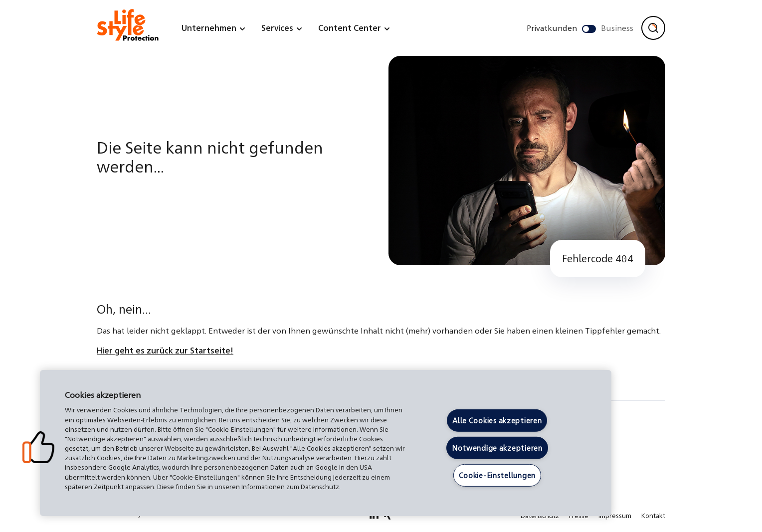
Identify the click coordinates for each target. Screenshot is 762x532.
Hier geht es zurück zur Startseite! (165, 350)
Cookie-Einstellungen (497, 475)
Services (277, 28)
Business (617, 28)
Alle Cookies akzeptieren (497, 420)
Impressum (615, 515)
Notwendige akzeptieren (497, 448)
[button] (38, 447)
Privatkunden (552, 28)
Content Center (350, 28)
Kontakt (653, 515)
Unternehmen (209, 28)
